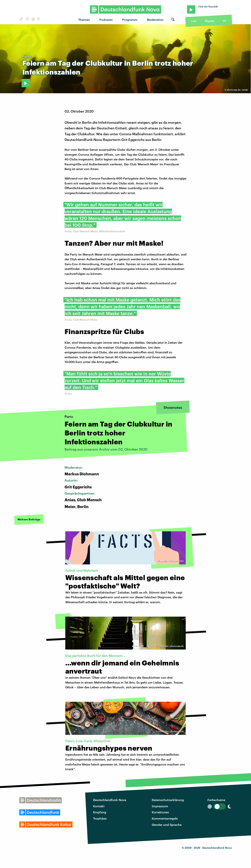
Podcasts (106, 20)
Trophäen (100, 818)
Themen (84, 20)
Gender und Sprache (167, 825)
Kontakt (99, 806)
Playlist (210, 21)
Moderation (155, 20)
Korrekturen (160, 812)
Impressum (160, 806)
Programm (130, 20)
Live (194, 21)
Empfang (100, 812)
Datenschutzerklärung (168, 800)
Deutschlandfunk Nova (110, 800)
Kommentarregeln (165, 818)
